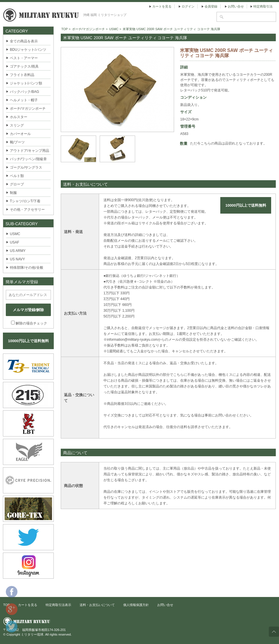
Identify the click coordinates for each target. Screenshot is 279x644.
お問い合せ (236, 6)
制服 (13, 193)
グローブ (17, 184)
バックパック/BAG (25, 92)
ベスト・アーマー (24, 58)
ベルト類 (17, 176)
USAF (15, 242)
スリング (17, 125)
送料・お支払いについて (97, 605)
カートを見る (162, 6)
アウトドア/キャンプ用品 (29, 151)
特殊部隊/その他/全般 (27, 268)
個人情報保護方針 (136, 605)
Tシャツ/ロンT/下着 (25, 201)
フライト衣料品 (22, 75)
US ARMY (18, 251)
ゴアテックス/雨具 (24, 66)
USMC (15, 234)
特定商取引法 (263, 6)
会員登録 (211, 6)
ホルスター (19, 117)
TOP (65, 29)
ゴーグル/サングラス (26, 167)
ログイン (188, 6)
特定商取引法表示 (58, 605)
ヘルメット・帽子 (24, 100)
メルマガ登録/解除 (28, 310)
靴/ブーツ (17, 142)
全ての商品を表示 (24, 41)
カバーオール (20, 134)
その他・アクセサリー (27, 210)
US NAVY (17, 259)
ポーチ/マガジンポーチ (28, 109)
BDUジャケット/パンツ (28, 50)
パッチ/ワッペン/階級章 (28, 159)
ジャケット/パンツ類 (26, 83)
